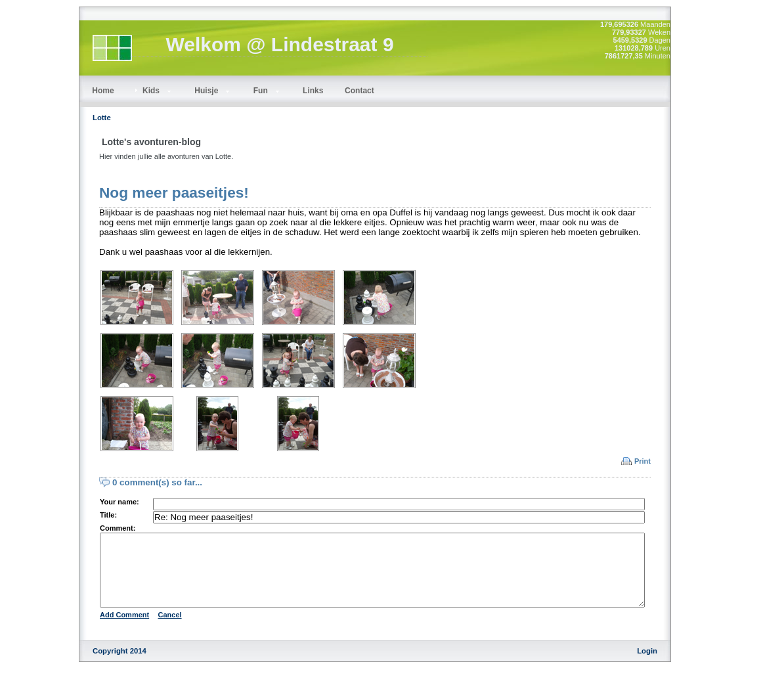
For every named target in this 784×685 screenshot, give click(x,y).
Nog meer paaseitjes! (174, 192)
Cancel (170, 630)
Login (647, 667)
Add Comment (124, 630)
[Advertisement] (731, 204)
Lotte (102, 118)
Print (642, 461)
